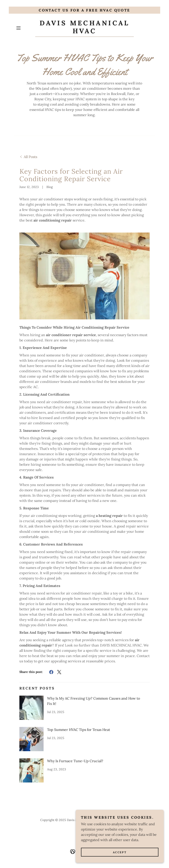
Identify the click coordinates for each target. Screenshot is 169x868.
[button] (25, 28)
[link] (84, 32)
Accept (120, 852)
